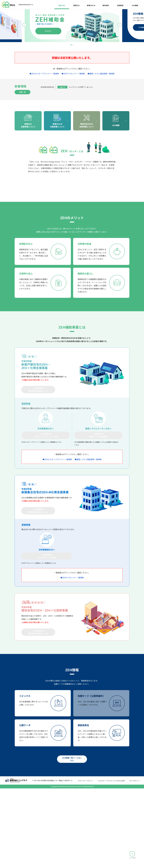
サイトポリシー (135, 862)
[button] (71, 45)
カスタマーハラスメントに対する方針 (111, 862)
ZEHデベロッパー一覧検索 (74, 74)
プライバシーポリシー (86, 862)
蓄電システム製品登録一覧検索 (102, 74)
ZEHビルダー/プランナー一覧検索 (45, 74)
